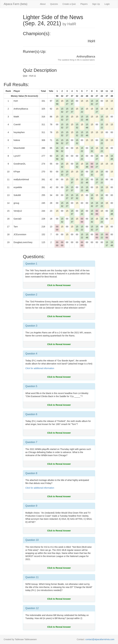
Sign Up (96, 4)
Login (107, 4)
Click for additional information (40, 368)
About (43, 4)
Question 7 (31, 442)
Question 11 (32, 577)
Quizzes (54, 4)
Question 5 (31, 386)
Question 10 (32, 540)
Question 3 (31, 326)
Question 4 (31, 354)
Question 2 (31, 295)
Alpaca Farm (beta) (16, 4)
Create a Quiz (69, 4)
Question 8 (31, 473)
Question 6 (31, 414)
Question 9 (31, 506)
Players (84, 4)
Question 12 (32, 608)
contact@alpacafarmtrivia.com (100, 639)
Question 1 (31, 264)
